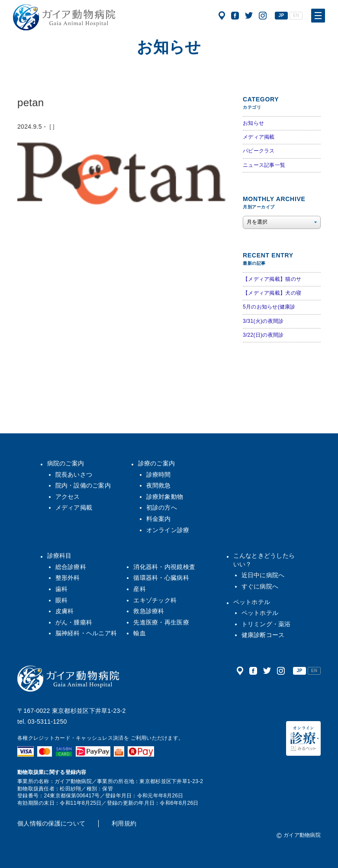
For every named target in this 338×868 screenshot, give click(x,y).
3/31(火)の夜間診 (263, 321)
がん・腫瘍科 (74, 622)
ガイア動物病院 (68, 679)
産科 (140, 589)
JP (282, 15)
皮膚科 (65, 611)
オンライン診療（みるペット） (303, 738)
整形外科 (68, 578)
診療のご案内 (157, 463)
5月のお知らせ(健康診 (269, 307)
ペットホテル (252, 602)
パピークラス (259, 151)
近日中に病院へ (263, 575)
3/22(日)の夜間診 (263, 335)
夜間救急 (159, 485)
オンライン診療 (168, 530)
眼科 (62, 600)
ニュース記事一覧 (264, 165)
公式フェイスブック (235, 16)
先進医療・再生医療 (161, 622)
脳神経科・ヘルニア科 (86, 633)
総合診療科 (71, 567)
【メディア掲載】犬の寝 (272, 293)
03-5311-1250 (47, 722)
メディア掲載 (259, 137)
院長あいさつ (74, 475)
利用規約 (124, 823)
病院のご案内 (66, 463)
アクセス (222, 16)
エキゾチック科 (155, 600)
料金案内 (159, 519)
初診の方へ (162, 507)
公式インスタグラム (263, 16)
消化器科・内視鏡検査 (164, 567)
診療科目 (60, 556)
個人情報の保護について (51, 823)
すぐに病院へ (260, 586)
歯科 (62, 589)
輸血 (140, 633)
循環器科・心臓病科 (161, 578)
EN (296, 15)
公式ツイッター (249, 16)
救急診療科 (149, 611)
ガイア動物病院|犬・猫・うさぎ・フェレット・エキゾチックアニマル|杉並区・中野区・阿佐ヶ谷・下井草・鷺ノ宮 (64, 17)
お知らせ (253, 123)
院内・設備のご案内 (83, 485)
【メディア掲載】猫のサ (272, 279)
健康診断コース (263, 635)
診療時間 (159, 475)
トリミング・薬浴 (266, 624)
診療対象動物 (165, 497)
